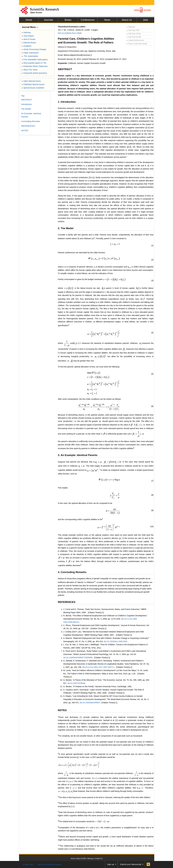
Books (68, 20)
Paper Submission (30, 53)
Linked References (135, 40)
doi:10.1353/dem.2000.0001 (116, 641)
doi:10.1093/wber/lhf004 (90, 703)
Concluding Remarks (31, 121)
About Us (127, 20)
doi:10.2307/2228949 (76, 683)
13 (70, 849)
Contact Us (98, 859)
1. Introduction (67, 102)
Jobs (145, 20)
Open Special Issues (31, 81)
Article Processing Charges (34, 49)
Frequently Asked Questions (34, 73)
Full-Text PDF (133, 30)
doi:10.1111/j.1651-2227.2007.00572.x (99, 667)
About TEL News (30, 70)
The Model (26, 109)
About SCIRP (81, 859)
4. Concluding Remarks (72, 572)
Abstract (131, 27)
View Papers (28, 36)
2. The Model (66, 228)
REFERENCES (67, 602)
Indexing (26, 32)
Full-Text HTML (134, 34)
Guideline (27, 46)
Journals (48, 20)
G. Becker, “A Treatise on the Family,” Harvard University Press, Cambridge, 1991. (98, 686)
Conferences (88, 20)
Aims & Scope (29, 39)
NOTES (62, 710)
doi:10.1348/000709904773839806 (78, 658)
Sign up (111, 864)
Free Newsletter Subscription (35, 60)
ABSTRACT (65, 69)
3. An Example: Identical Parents (78, 455)
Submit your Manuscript (131, 864)
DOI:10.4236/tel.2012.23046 (70, 33)
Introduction (26, 104)
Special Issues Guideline (33, 88)
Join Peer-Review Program (49, 864)
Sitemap (90, 859)
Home (29, 20)
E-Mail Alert (28, 864)
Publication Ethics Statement (35, 66)
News (107, 20)
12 (73, 806)
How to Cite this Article (137, 44)
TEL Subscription (30, 56)
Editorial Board (29, 43)
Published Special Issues (33, 84)
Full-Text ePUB (134, 37)
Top (23, 96)
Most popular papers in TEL (34, 63)
